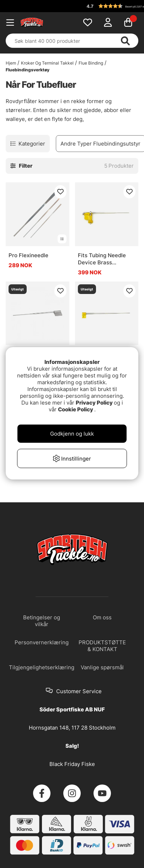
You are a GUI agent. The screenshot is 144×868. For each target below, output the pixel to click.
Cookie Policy (76, 409)
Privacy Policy (94, 403)
